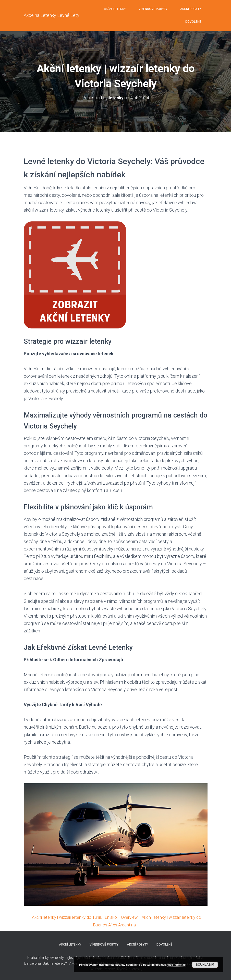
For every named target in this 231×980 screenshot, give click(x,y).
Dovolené (193, 22)
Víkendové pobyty (153, 9)
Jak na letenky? (55, 963)
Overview (133, 917)
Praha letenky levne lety (46, 957)
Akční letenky (115, 9)
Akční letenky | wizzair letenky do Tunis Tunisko (74, 917)
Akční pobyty (191, 9)
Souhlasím (205, 965)
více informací (177, 965)
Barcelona (33, 963)
